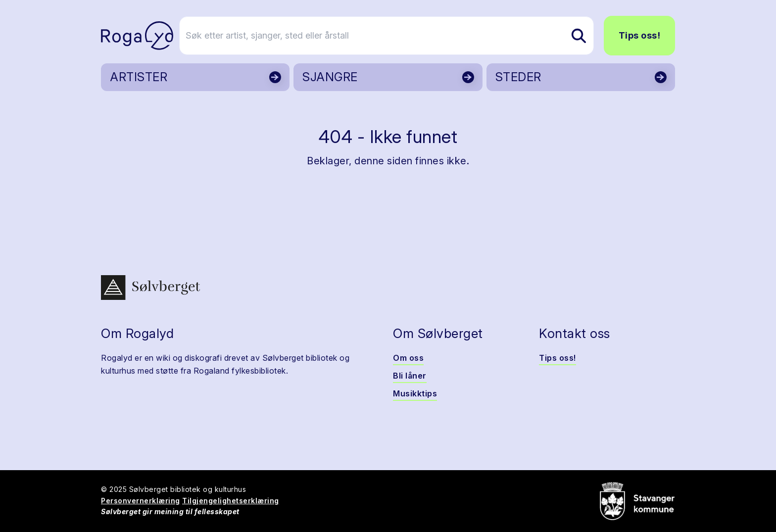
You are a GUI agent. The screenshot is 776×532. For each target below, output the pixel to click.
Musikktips (415, 393)
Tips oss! (640, 35)
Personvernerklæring (141, 501)
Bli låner (410, 376)
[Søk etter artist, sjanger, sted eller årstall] (392, 36)
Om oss (408, 358)
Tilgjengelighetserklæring (231, 501)
